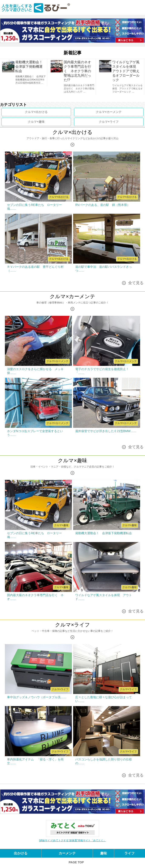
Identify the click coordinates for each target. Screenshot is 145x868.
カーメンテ (114, 112)
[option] (24, 72)
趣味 (42, 122)
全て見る (136, 283)
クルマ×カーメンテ (72, 296)
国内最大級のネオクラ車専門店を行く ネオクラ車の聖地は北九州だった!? (77, 71)
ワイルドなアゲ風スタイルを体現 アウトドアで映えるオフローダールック (126, 71)
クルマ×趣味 (72, 460)
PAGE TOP (76, 862)
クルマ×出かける (72, 132)
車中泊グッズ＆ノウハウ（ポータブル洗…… (37, 697)
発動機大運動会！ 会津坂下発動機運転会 (31, 67)
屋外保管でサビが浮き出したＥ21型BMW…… (106, 431)
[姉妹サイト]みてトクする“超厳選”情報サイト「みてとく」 (73, 840)
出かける (42, 112)
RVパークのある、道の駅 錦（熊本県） (104, 205)
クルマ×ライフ (72, 625)
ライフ (114, 122)
